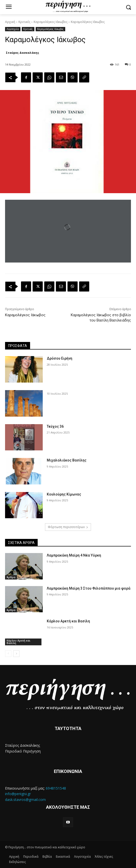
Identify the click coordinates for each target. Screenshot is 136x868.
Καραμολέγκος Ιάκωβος (51, 22)
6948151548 (56, 788)
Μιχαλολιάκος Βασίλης (67, 460)
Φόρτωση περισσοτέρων (68, 527)
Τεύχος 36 (55, 426)
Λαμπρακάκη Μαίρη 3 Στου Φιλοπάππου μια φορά (89, 588)
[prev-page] (8, 654)
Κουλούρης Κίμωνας (64, 494)
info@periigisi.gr (18, 794)
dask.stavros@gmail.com (25, 800)
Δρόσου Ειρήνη (60, 358)
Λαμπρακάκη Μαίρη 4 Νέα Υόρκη (74, 555)
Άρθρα (11, 577)
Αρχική (10, 22)
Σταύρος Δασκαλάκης (22, 53)
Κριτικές (24, 22)
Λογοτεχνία (13, 29)
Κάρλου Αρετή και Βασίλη (18, 642)
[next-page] (16, 654)
